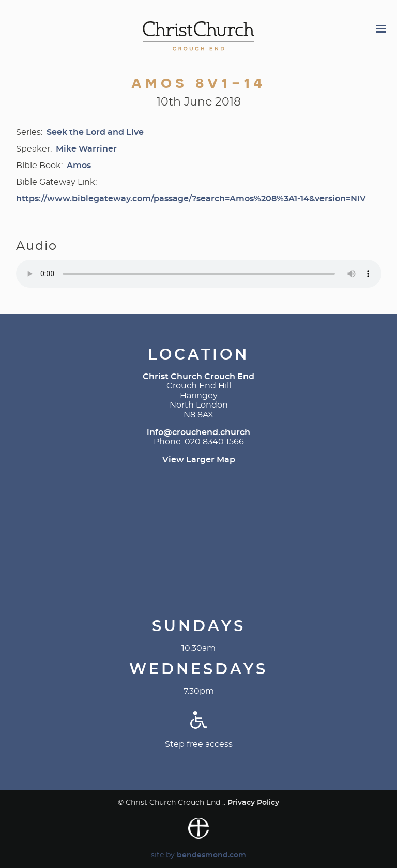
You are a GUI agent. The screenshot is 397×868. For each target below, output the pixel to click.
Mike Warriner (86, 149)
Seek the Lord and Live (95, 132)
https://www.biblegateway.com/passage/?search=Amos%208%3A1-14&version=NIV (191, 199)
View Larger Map (199, 460)
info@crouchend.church (198, 432)
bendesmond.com (211, 855)
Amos (79, 166)
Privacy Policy (253, 803)
